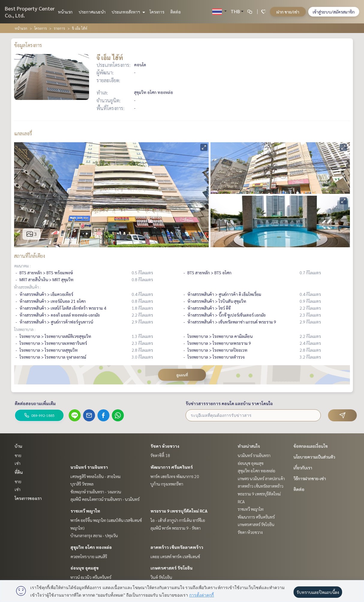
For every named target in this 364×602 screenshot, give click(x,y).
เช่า (18, 463)
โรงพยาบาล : (25, 329)
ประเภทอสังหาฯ (128, 12)
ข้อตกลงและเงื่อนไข (311, 446)
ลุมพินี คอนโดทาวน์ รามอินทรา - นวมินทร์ (105, 499)
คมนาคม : (22, 266)
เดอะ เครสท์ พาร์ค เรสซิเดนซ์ (175, 556)
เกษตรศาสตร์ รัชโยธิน (172, 568)
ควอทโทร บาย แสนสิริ (89, 556)
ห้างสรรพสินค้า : (27, 287)
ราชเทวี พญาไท (85, 511)
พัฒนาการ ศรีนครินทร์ (172, 467)
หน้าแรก (65, 12)
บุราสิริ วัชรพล (82, 484)
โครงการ (157, 12)
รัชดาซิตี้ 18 (160, 455)
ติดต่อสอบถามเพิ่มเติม (35, 403)
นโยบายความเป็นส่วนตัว (314, 457)
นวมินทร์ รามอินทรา (89, 467)
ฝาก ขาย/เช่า (288, 12)
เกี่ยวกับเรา (303, 468)
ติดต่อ (176, 12)
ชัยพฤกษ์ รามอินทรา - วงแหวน (96, 492)
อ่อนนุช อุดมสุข (85, 568)
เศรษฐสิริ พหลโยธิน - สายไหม (95, 476)
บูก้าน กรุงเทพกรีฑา (167, 484)
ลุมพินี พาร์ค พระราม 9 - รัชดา (176, 528)
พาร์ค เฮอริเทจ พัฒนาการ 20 (175, 476)
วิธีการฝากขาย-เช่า (310, 478)
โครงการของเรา (28, 498)
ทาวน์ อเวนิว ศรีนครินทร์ (91, 577)
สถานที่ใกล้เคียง (30, 256)
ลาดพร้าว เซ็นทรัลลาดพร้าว (177, 547)
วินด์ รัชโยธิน (161, 577)
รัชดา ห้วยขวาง (165, 446)
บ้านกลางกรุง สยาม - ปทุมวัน (94, 535)
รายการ (59, 28)
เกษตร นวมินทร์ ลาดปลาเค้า (261, 478)
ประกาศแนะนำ (92, 12)
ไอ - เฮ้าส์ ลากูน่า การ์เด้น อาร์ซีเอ (178, 520)
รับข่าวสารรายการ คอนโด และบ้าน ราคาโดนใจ (229, 403)
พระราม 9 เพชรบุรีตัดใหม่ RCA (179, 511)
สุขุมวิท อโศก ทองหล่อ (91, 547)
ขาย (18, 455)
